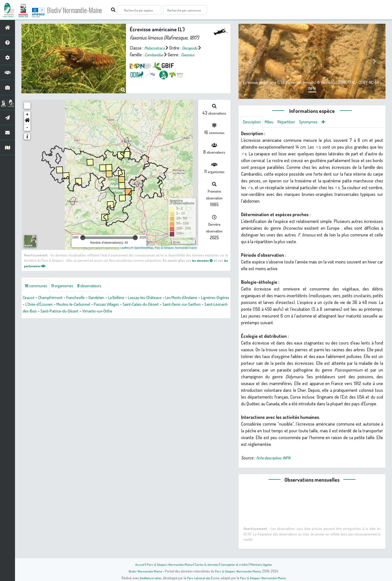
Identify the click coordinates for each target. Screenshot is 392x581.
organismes (66, 286)
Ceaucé (29, 298)
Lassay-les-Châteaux (157, 298)
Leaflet (125, 248)
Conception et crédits (235, 564)
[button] (27, 121)
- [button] (27, 128)
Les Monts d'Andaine (198, 298)
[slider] (83, 238)
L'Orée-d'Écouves (74, 305)
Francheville (81, 298)
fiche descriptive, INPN (276, 458)
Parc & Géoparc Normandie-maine (176, 248)
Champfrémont (53, 298)
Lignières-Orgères (39, 305)
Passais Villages (149, 305)
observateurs (95, 286)
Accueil (136, 564)
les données (205, 260)
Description (253, 122)
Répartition (291, 122)
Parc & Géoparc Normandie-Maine (167, 564)
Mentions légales (264, 564)
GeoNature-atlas (149, 578)
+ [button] (27, 115)
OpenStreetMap (143, 248)
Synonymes (315, 122)
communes (37, 286)
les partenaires (39, 266)
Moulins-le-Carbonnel (112, 305)
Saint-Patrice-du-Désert (127, 312)
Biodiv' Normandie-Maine (82, 10)
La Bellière (125, 298)
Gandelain (104, 298)
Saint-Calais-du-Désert (187, 305)
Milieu (272, 122)
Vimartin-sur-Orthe (169, 312)
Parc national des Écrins (203, 578)
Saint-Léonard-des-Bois (80, 312)
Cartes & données (206, 564)
